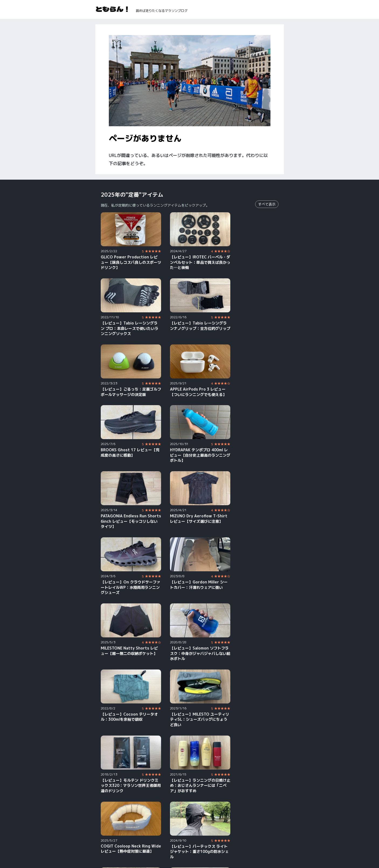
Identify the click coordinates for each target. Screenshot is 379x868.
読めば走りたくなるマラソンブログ (162, 11)
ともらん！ (113, 9)
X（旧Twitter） (256, 834)
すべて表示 (267, 204)
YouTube (109, 834)
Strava (172, 841)
